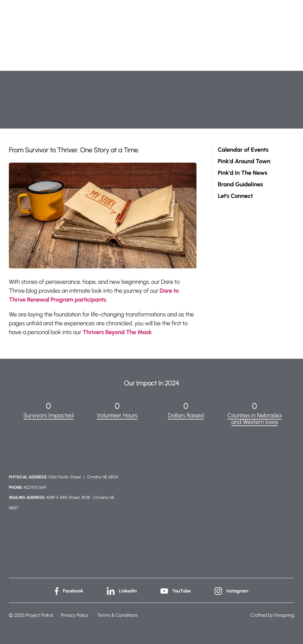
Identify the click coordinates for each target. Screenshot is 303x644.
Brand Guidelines (240, 184)
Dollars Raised (186, 415)
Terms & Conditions (118, 615)
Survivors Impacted (49, 415)
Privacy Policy (74, 615)
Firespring (284, 615)
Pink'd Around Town (244, 161)
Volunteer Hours (117, 415)
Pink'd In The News (242, 173)
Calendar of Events (243, 150)
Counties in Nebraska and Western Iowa (255, 419)
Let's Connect (235, 196)
